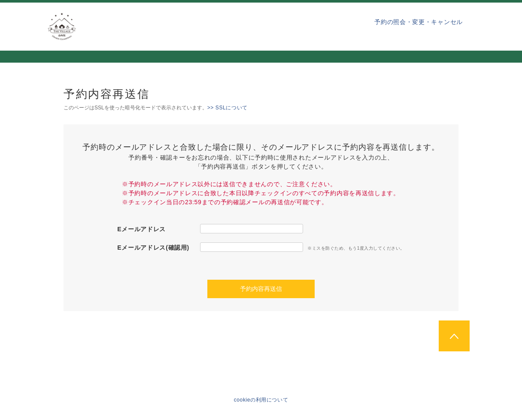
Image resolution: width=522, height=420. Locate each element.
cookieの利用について (261, 400)
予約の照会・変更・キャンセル (419, 22)
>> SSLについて (228, 108)
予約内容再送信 (261, 289)
